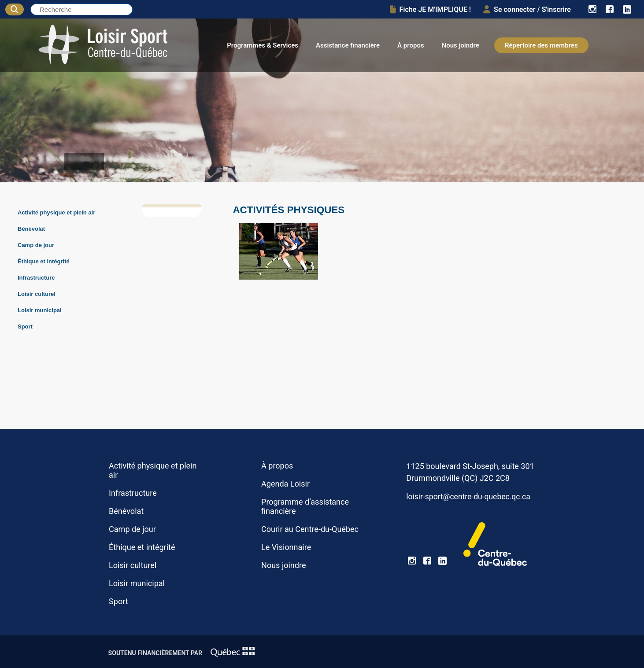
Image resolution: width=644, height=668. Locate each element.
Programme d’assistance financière (305, 506)
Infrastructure (36, 278)
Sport (25, 327)
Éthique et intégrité (44, 261)
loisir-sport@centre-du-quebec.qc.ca (468, 497)
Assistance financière (348, 45)
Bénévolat (31, 229)
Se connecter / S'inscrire (527, 9)
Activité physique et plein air (56, 212)
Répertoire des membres (541, 45)
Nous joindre (461, 45)
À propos (411, 45)
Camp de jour (36, 245)
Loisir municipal (40, 310)
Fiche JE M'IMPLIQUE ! (431, 9)
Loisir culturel (37, 294)
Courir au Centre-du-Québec (310, 529)
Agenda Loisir (285, 484)
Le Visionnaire (286, 547)
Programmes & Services (263, 45)
